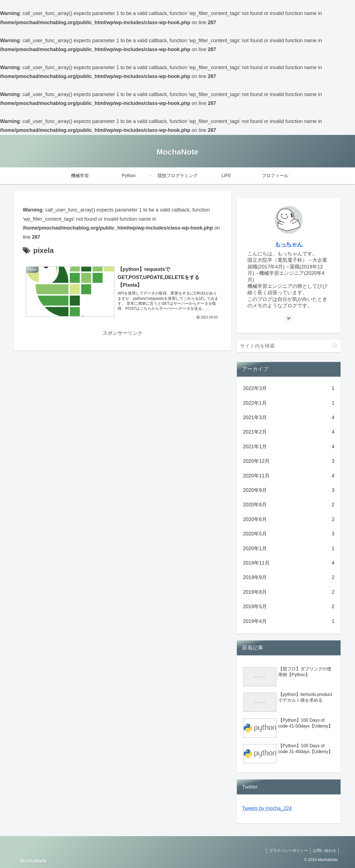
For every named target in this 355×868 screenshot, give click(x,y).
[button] (335, 346)
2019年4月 (289, 621)
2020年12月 (289, 461)
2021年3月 (289, 417)
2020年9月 (289, 490)
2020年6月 (289, 519)
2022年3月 (289, 388)
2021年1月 (289, 447)
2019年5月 (289, 607)
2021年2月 (289, 432)
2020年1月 (289, 549)
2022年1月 (289, 403)
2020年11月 (289, 476)
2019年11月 (289, 563)
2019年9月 (289, 577)
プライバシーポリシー (287, 851)
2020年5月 (289, 534)
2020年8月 (289, 505)
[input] (289, 346)
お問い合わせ (324, 851)
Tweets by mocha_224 (267, 808)
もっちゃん (289, 244)
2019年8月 (289, 592)
